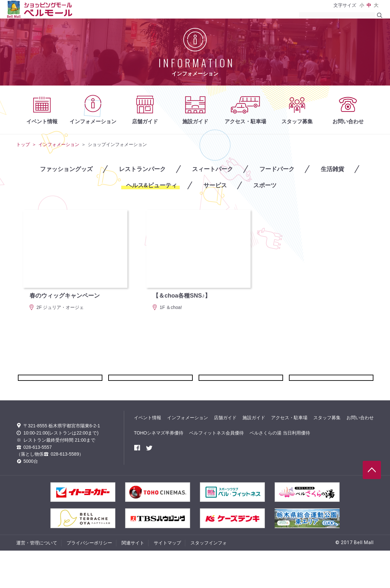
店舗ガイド (145, 121)
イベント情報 (42, 121)
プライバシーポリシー (89, 580)
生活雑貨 (332, 169)
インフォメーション (93, 121)
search (380, 15)
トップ (23, 144)
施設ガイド (195, 121)
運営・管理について (37, 580)
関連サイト (133, 580)
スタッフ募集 (297, 121)
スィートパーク (213, 169)
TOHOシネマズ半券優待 (159, 459)
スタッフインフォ (209, 580)
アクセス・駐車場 (245, 121)
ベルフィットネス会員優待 (216, 459)
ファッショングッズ (66, 169)
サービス (215, 185)
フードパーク (277, 169)
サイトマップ (167, 580)
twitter (149, 474)
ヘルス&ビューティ (152, 185)
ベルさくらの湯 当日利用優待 (280, 459)
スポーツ (265, 185)
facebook (137, 474)
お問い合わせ (348, 121)
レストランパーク (142, 169)
